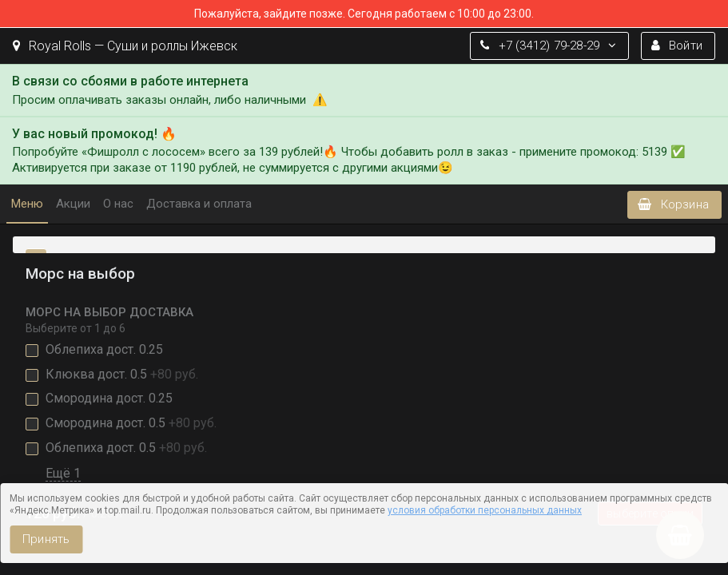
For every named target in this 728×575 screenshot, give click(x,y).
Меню (27, 204)
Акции (73, 204)
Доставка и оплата (199, 204)
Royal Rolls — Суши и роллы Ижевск (125, 46)
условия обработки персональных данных (485, 510)
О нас (118, 204)
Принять (46, 539)
